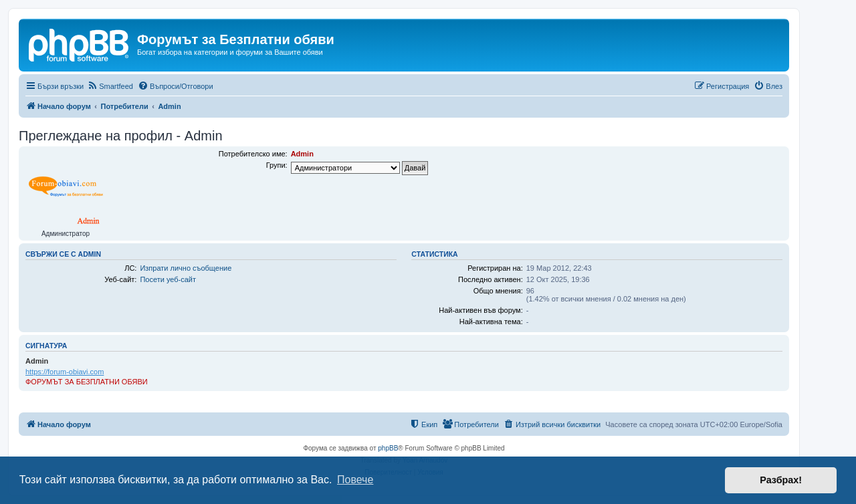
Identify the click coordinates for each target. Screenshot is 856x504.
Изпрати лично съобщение (186, 268)
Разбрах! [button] (781, 480)
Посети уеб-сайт (168, 279)
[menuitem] (110, 86)
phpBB (388, 448)
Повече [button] (355, 480)
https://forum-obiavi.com (65, 372)
